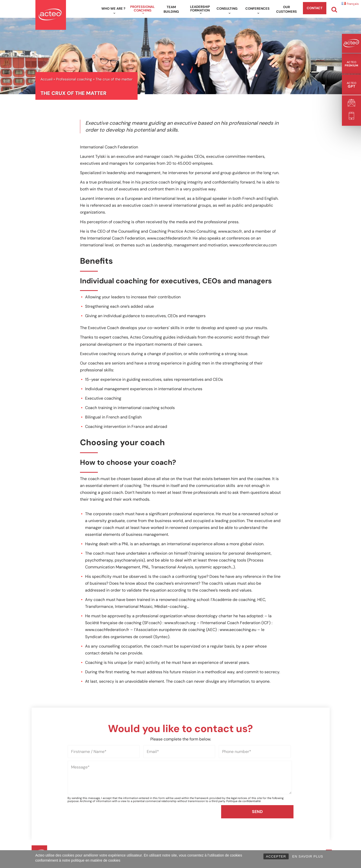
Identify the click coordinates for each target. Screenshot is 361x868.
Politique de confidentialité (243, 829)
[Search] (334, 9)
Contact (315, 8)
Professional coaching (74, 79)
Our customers (286, 9)
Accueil (46, 79)
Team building (171, 9)
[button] (114, 13)
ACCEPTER (276, 856)
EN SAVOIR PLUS (308, 856)
